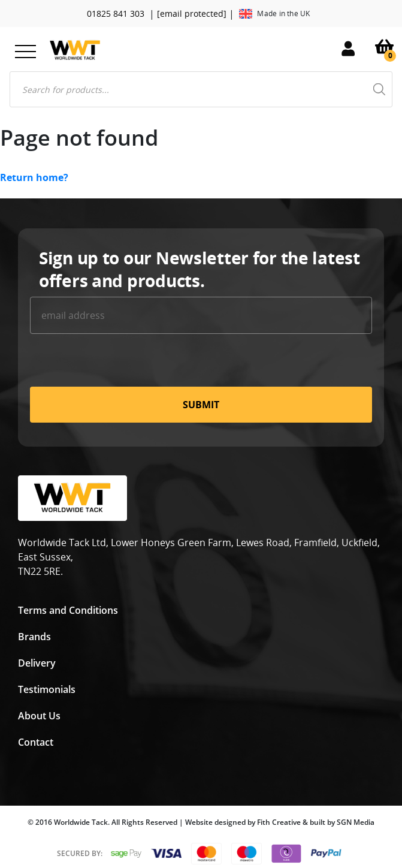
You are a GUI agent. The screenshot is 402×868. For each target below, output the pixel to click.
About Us (39, 716)
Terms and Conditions (68, 610)
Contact (36, 742)
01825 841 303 (116, 13)
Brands (34, 637)
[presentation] (121, 363)
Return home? (34, 177)
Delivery (37, 663)
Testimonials (47, 689)
